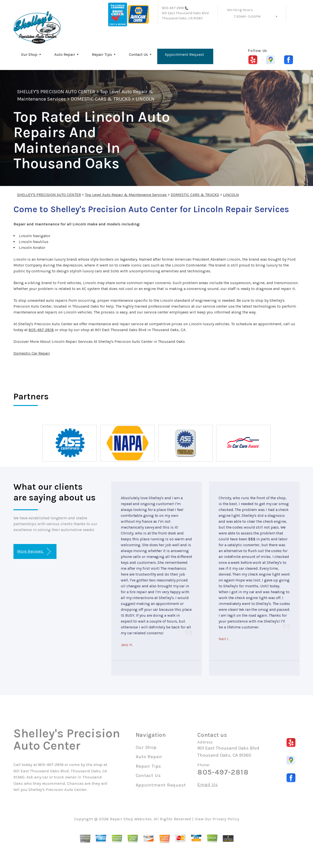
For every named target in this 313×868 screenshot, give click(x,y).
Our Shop (29, 54)
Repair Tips (102, 54)
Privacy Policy (226, 819)
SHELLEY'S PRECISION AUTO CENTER (56, 92)
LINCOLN (145, 99)
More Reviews (34, 552)
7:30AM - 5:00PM (247, 17)
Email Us (207, 785)
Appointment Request (184, 54)
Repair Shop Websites (131, 819)
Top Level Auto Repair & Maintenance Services (126, 195)
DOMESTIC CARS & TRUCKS (101, 99)
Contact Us (138, 54)
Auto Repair (65, 54)
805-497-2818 (173, 8)
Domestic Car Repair (32, 353)
